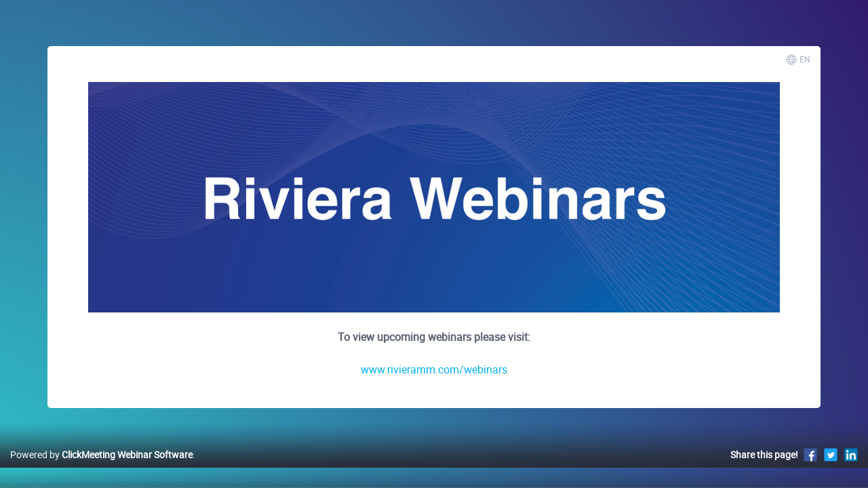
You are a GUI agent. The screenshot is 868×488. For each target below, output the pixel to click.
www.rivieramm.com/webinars (434, 369)
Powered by (101, 469)
